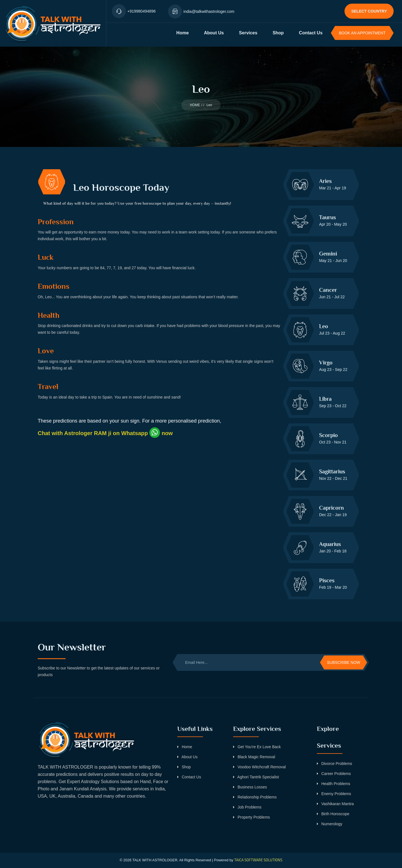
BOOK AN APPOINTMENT (362, 33)
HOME (195, 105)
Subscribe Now (344, 662)
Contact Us (311, 33)
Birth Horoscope (333, 814)
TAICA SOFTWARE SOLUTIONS (258, 860)
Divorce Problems (334, 764)
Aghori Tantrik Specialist (256, 777)
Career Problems (334, 774)
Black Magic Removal (254, 757)
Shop (278, 33)
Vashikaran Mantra (335, 804)
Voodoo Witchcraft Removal (259, 767)
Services (248, 33)
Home (183, 33)
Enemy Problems (334, 794)
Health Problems (333, 784)
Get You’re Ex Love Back (257, 747)
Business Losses (250, 787)
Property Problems (252, 817)
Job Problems (247, 807)
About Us (214, 33)
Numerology (330, 824)
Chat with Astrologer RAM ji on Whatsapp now (105, 433)
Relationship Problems (255, 797)
